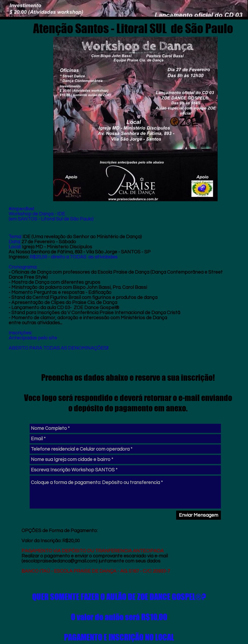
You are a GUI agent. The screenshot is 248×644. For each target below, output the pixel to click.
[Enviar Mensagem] (199, 515)
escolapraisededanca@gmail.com (59, 561)
